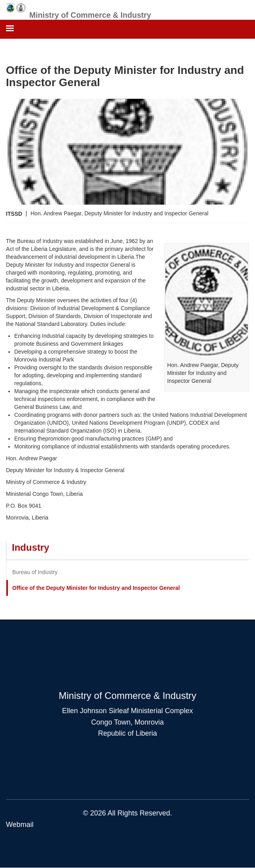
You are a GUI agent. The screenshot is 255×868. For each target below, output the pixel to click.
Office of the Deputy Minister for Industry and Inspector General (96, 588)
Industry (31, 547)
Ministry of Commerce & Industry (90, 15)
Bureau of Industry (35, 572)
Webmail (20, 825)
